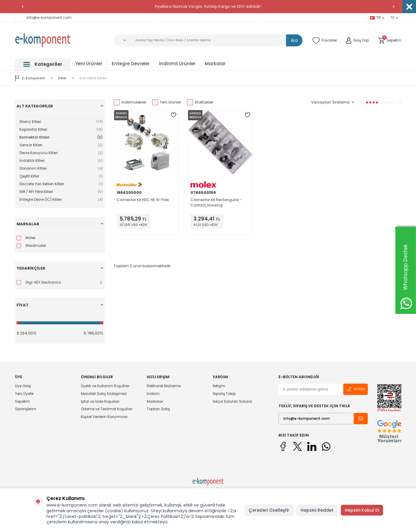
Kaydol (356, 389)
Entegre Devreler (131, 64)
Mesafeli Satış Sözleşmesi (104, 394)
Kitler (62, 78)
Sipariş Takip (224, 394)
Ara (294, 40)
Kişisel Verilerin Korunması (104, 417)
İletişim (219, 386)
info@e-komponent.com (45, 18)
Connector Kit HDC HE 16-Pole (143, 200)
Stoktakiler (200, 102)
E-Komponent (30, 78)
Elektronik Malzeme (164, 386)
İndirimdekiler (130, 102)
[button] (22, 7)
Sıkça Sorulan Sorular (232, 401)
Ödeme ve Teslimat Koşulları (107, 409)
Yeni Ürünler (89, 64)
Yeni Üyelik (24, 394)
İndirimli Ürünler (177, 64)
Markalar (215, 64)
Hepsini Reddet (317, 510)
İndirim (153, 394)
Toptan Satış (158, 409)
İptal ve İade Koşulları (100, 401)
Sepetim (22, 401)
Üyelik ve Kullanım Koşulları (105, 386)
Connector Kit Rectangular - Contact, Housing (216, 202)
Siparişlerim (26, 409)
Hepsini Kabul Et (362, 510)
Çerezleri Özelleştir (269, 510)
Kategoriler (43, 64)
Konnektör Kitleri (93, 78)
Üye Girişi (23, 386)
